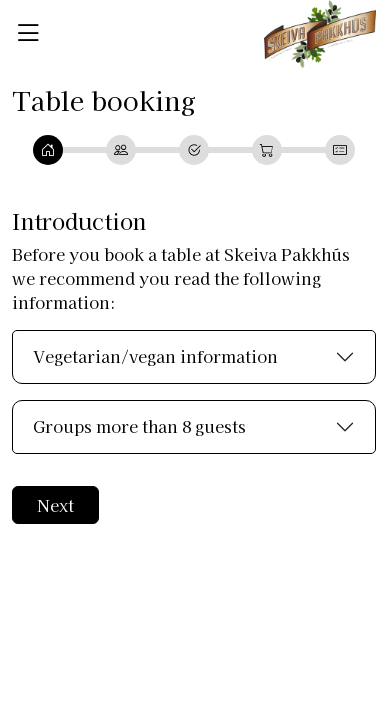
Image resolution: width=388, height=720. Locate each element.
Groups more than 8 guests (139, 426)
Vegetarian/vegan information (155, 356)
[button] (28, 31)
